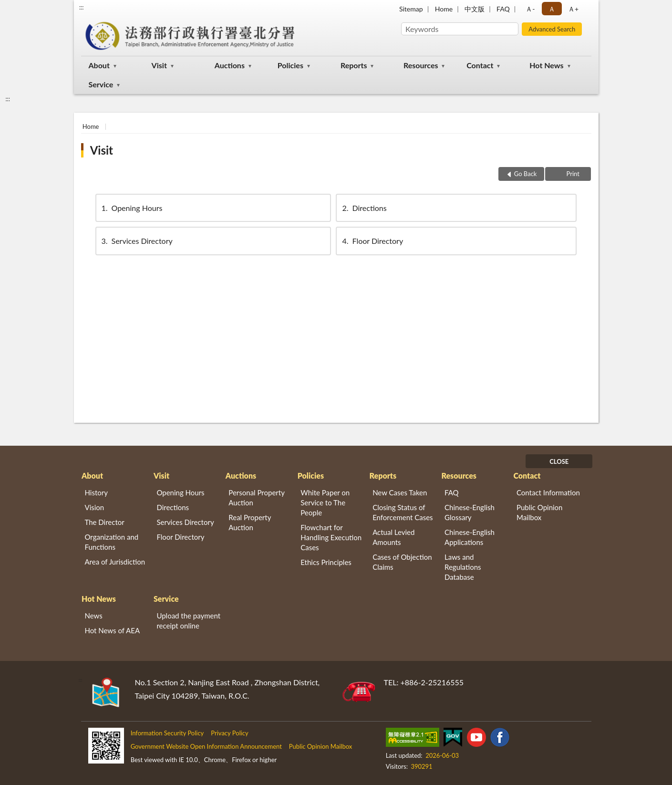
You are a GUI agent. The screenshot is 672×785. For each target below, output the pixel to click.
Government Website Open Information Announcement (206, 746)
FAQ (503, 9)
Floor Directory (372, 241)
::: (82, 7)
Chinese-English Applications (470, 537)
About (99, 65)
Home (444, 9)
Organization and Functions (112, 542)
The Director (105, 522)
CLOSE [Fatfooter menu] (559, 461)
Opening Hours (131, 208)
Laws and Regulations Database (463, 567)
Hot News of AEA (113, 630)
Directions (363, 208)
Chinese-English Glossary (470, 512)
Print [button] (572, 174)
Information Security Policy (167, 733)
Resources (421, 65)
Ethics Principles (326, 562)
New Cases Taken (400, 492)
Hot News (546, 65)
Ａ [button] (552, 9)
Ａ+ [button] (573, 9)
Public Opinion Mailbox (540, 512)
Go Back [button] (526, 174)
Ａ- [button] (530, 9)
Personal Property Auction (256, 497)
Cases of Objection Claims (402, 562)
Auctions (230, 65)
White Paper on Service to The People (325, 502)
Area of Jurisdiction (115, 562)
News (94, 616)
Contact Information (548, 492)
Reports (354, 65)
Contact (480, 65)
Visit (159, 65)
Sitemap (411, 9)
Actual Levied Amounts (393, 537)
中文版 (475, 9)
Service (101, 84)
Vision (95, 507)
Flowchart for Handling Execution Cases (331, 537)
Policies (290, 65)
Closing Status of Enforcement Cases (403, 512)
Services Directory (136, 241)
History (96, 492)
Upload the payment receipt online (188, 621)
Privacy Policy (229, 733)
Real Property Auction (250, 522)
